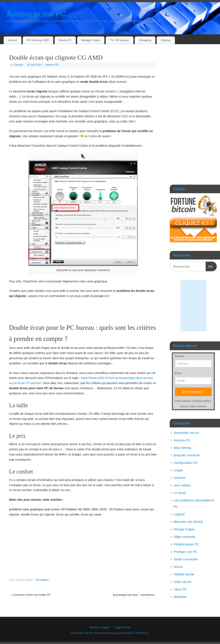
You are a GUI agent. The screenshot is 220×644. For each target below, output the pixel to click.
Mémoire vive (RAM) (188, 522)
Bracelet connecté (186, 455)
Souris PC (65, 40)
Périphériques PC (186, 544)
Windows (180, 597)
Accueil (13, 40)
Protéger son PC (186, 552)
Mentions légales (100, 627)
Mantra (128, 633)
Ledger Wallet (122, 627)
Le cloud (180, 493)
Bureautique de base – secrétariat (134, 595)
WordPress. (143, 633)
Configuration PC (186, 463)
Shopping (145, 40)
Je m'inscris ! (193, 392)
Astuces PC (52, 65)
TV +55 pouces (120, 40)
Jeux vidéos (182, 485)
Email (178, 373)
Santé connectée (186, 559)
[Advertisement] (83, 310)
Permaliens (42, 580)
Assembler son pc (186, 433)
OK (209, 266)
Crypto (178, 470)
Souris (178, 567)
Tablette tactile (184, 574)
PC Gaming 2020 (38, 40)
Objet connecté (184, 537)
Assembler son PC (36, 14)
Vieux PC (180, 589)
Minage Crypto (91, 40)
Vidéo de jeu (183, 582)
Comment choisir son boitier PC (31, 595)
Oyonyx (166, 40)
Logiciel (179, 514)
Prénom (180, 356)
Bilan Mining (182, 448)
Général (179, 478)
